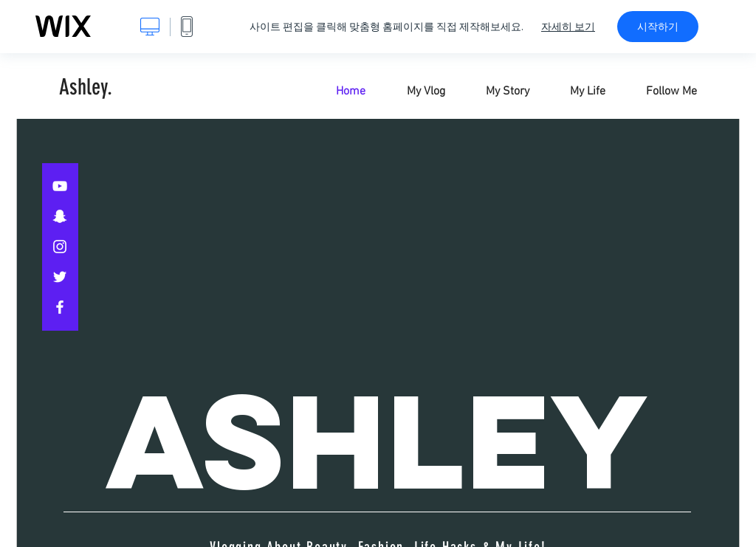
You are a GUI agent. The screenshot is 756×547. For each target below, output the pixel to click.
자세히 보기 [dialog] (568, 27)
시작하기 (658, 27)
